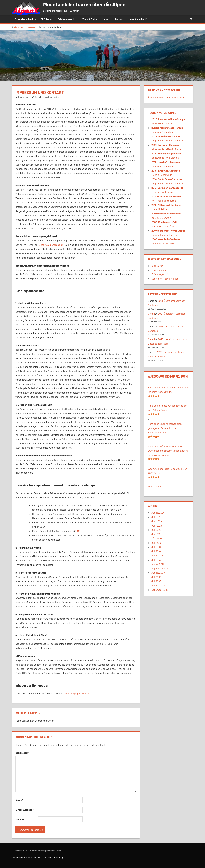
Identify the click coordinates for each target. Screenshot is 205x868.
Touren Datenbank (26, 19)
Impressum (23, 97)
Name (19, 800)
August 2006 (158, 585)
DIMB (78, 531)
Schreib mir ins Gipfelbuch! (165, 279)
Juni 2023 (157, 525)
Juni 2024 (157, 521)
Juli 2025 (156, 517)
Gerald (151, 314)
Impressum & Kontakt (23, 857)
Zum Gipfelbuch (156, 486)
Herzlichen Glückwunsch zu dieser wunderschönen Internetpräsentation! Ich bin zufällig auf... (168, 451)
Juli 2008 (156, 577)
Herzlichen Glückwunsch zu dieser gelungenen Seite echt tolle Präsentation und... (166, 428)
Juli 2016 (156, 551)
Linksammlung (159, 270)
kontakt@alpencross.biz (51, 245)
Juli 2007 (156, 581)
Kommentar (22, 753)
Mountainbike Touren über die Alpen (84, 4)
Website (20, 819)
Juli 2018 (156, 547)
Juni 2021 (156, 534)
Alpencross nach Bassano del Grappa (167, 97)
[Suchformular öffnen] (191, 19)
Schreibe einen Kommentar (47, 97)
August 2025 (158, 513)
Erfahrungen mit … (161, 274)
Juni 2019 (156, 543)
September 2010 (160, 568)
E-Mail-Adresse (25, 810)
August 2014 (158, 555)
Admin (38, 857)
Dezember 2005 (160, 590)
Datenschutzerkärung (53, 857)
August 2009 (158, 573)
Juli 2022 (156, 530)
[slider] (154, 396)
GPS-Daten (157, 266)
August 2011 (158, 564)
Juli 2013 (156, 560)
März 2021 (157, 538)
